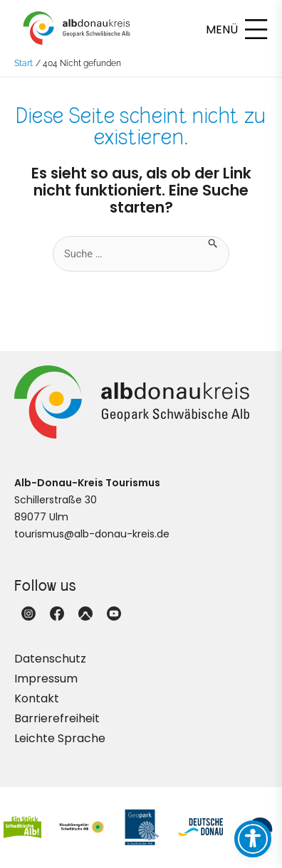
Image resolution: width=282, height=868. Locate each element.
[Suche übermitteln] (213, 242)
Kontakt (37, 698)
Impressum (46, 679)
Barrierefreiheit (57, 718)
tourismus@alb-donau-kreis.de (92, 534)
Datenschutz (50, 659)
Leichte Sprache (60, 738)
